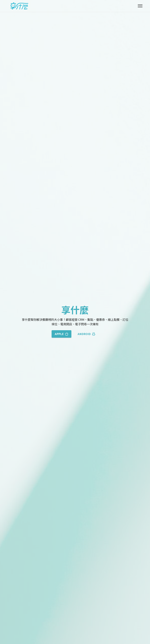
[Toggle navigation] (140, 6)
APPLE (61, 334)
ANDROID (86, 334)
